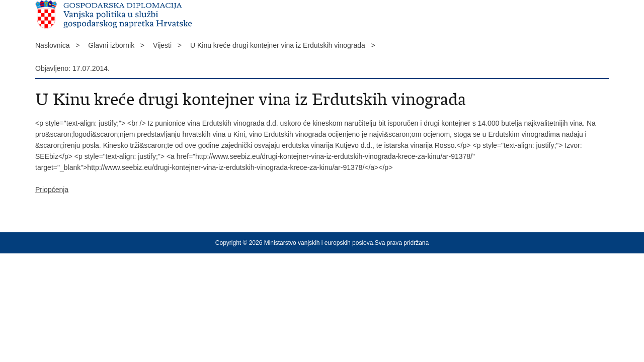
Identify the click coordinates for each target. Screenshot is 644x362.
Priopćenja (52, 190)
